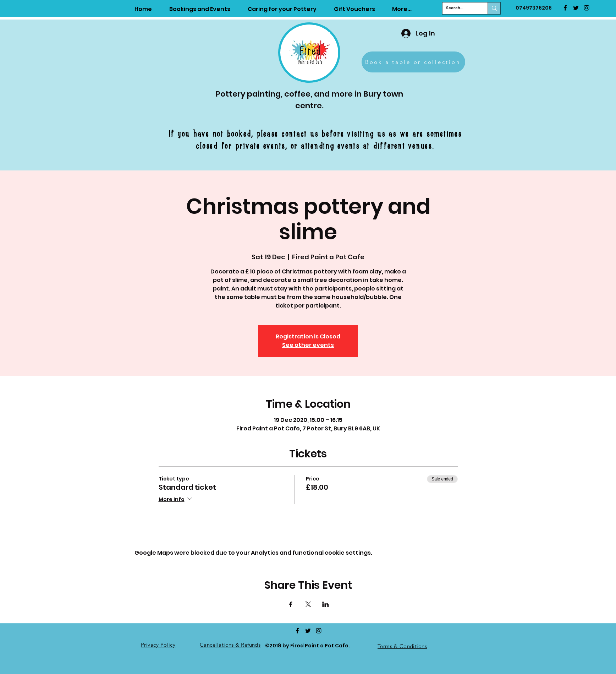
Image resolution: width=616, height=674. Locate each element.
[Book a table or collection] (413, 62)
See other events (308, 345)
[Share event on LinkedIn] (326, 604)
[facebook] (565, 8)
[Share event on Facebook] (291, 604)
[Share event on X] (308, 604)
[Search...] (459, 8)
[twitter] (576, 8)
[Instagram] (587, 8)
